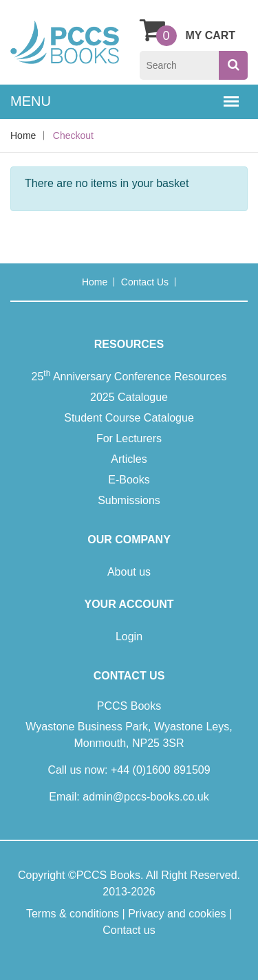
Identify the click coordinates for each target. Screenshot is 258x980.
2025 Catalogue (129, 397)
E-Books (129, 480)
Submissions (129, 500)
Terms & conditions (73, 914)
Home (23, 135)
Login (129, 636)
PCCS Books (108, 875)
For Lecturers (129, 438)
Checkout (73, 135)
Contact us (145, 282)
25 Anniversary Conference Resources (129, 375)
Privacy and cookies (177, 914)
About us (129, 572)
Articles (129, 459)
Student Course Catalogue (129, 418)
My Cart (188, 30)
